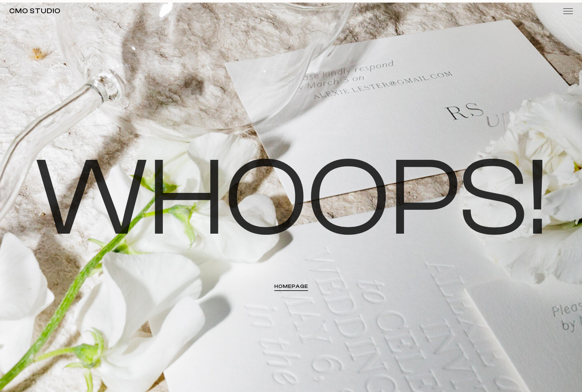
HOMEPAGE (291, 287)
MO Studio (35, 11)
